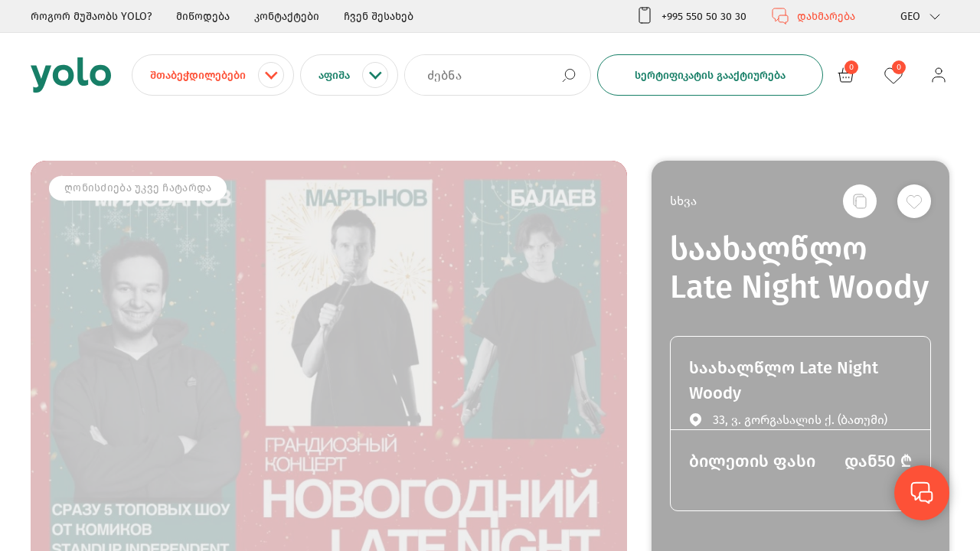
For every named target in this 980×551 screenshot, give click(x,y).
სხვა (683, 201)
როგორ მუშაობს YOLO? (91, 16)
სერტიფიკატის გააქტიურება (710, 75)
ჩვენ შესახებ (379, 16)
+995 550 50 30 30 (691, 16)
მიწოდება (203, 16)
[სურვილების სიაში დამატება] (914, 201)
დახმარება (813, 16)
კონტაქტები (287, 16)
